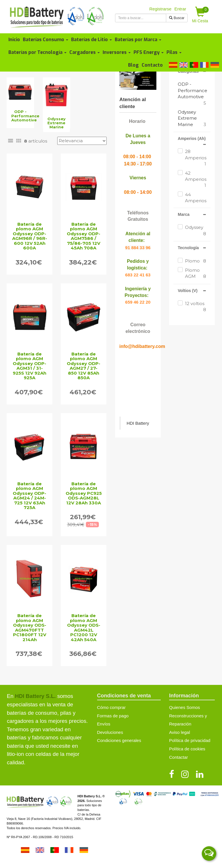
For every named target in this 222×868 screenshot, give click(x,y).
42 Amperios (196, 179)
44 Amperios (196, 201)
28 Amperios (196, 158)
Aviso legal (180, 732)
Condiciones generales (119, 740)
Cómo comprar (111, 707)
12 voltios (196, 307)
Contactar (178, 757)
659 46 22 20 (138, 302)
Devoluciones (110, 732)
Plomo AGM (196, 273)
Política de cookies (187, 749)
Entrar (180, 9)
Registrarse (161, 9)
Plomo (196, 261)
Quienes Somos (185, 707)
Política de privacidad (190, 740)
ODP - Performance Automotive (193, 90)
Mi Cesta (201, 15)
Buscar (177, 18)
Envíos (104, 724)
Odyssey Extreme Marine (187, 118)
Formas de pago (113, 716)
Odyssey (196, 231)
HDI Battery (138, 423)
